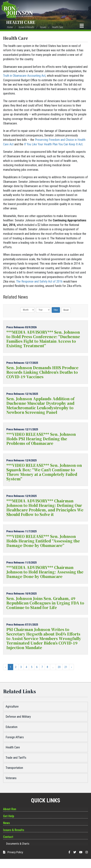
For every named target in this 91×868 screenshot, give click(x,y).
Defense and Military (18, 717)
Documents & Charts (18, 844)
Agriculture (12, 706)
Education (11, 727)
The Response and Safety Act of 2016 (39, 281)
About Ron (10, 809)
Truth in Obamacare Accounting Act (24, 76)
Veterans (11, 778)
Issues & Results (26, 27)
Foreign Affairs (15, 737)
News (6, 823)
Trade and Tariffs (16, 758)
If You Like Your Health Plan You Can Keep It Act (53, 144)
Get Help (9, 816)
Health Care (21, 22)
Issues (43, 27)
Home (10, 27)
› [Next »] (72, 667)
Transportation (14, 768)
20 (59, 667)
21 (66, 667)
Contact (8, 837)
